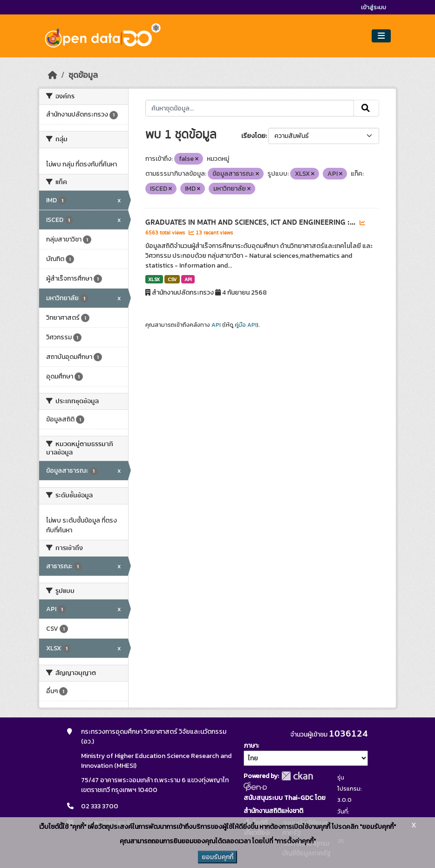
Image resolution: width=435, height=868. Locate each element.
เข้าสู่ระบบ (374, 7)
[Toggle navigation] (381, 36)
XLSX (154, 279)
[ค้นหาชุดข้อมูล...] (250, 108)
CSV (172, 279)
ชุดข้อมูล (83, 75)
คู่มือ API (246, 325)
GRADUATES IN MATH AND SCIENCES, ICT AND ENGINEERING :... (251, 222)
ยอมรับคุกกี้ (217, 857)
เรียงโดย (253, 136)
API (188, 279)
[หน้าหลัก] (53, 75)
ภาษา (251, 746)
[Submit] (366, 108)
